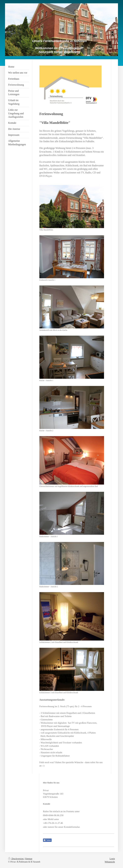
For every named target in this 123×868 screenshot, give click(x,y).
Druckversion (16, 859)
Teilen (47, 840)
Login (112, 859)
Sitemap (29, 859)
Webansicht (110, 862)
